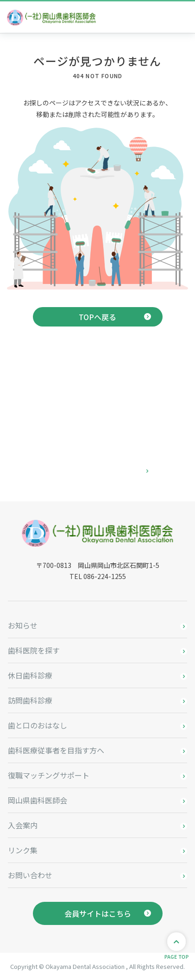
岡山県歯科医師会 (38, 800)
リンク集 (23, 850)
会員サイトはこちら (98, 913)
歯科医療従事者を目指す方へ (56, 750)
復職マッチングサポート (49, 775)
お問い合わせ (30, 875)
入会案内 (23, 825)
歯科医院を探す (34, 650)
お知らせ (23, 625)
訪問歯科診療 (30, 700)
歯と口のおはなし (38, 725)
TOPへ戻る (97, 317)
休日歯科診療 (30, 675)
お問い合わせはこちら (98, 471)
